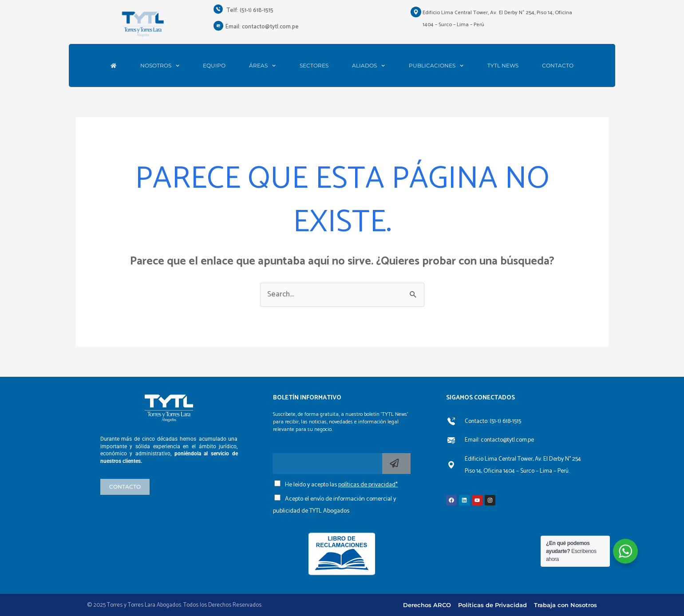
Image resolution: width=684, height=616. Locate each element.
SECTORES (314, 66)
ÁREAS (262, 66)
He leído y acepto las (341, 485)
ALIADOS (368, 66)
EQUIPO (214, 66)
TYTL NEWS (503, 66)
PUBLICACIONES (436, 66)
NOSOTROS (160, 66)
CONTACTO (558, 66)
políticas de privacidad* (368, 485)
